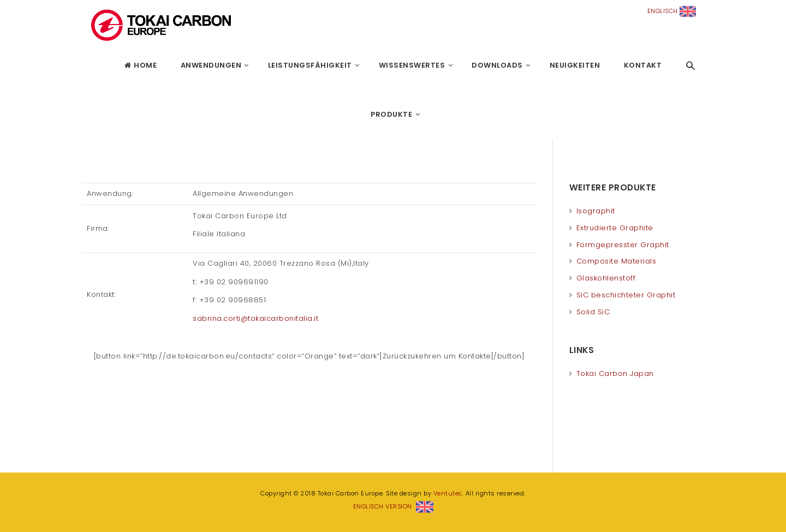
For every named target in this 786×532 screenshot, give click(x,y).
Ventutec (448, 493)
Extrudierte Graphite (615, 228)
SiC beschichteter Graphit (626, 295)
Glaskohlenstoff (606, 278)
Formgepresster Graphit (623, 245)
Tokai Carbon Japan (615, 373)
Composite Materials (617, 261)
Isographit (596, 211)
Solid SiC (593, 312)
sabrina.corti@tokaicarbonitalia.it (255, 318)
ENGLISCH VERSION (393, 506)
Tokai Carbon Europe (85, 65)
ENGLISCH (672, 11)
